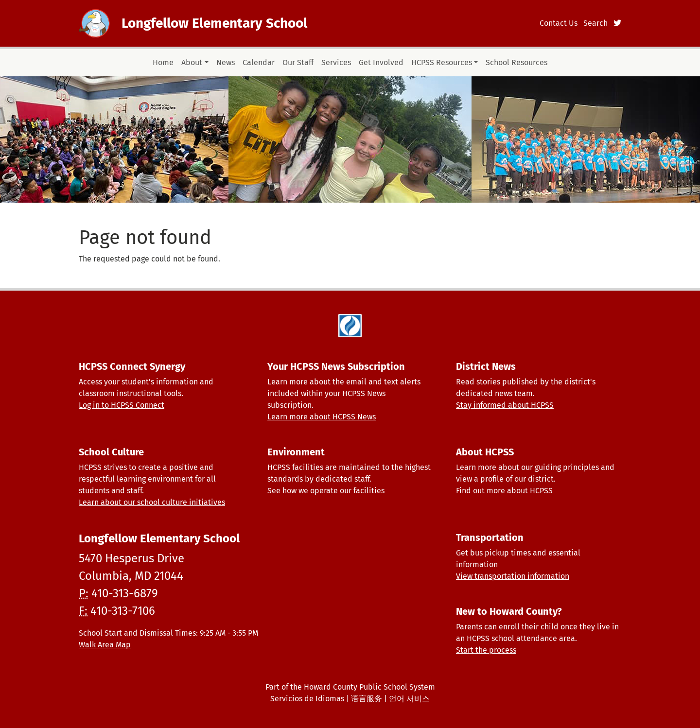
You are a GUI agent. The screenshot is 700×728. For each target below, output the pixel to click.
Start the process (486, 650)
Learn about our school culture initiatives (152, 502)
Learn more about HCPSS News (322, 417)
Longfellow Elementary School (214, 23)
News (226, 62)
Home (163, 62)
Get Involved (381, 62)
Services (336, 62)
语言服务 (367, 699)
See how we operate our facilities (326, 491)
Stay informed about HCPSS (505, 405)
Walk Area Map (105, 645)
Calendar (259, 62)
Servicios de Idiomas (307, 699)
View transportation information (513, 576)
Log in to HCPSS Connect (122, 405)
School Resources (516, 62)
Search (595, 23)
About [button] (192, 62)
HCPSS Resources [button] (442, 62)
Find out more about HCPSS (504, 491)
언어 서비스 (409, 699)
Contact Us (559, 23)
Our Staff (298, 62)
